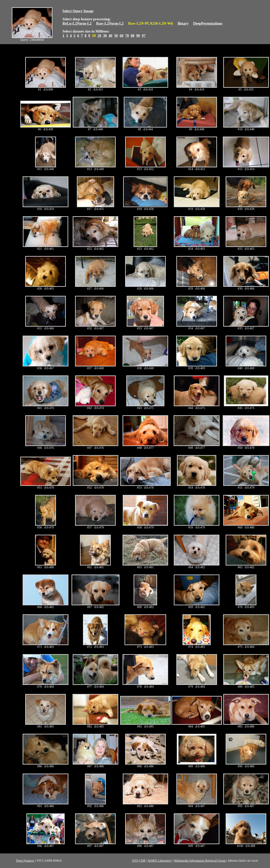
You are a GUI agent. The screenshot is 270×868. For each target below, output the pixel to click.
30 (105, 36)
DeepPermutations (208, 23)
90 (138, 36)
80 (133, 36)
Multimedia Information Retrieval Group (200, 861)
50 (116, 36)
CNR (142, 861)
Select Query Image (78, 11)
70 (127, 36)
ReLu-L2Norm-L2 (77, 23)
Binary (183, 23)
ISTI (135, 861)
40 (110, 36)
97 (144, 36)
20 (99, 36)
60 (121, 36)
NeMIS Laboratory (160, 861)
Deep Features (25, 861)
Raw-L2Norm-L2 (110, 23)
